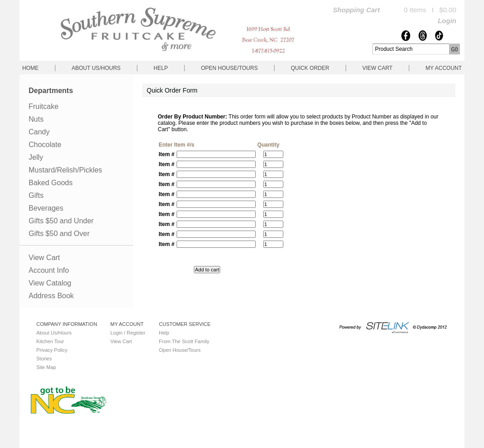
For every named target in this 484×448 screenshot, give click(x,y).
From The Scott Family (184, 341)
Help (161, 68)
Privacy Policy (52, 350)
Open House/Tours (230, 68)
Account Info (49, 270)
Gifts (36, 195)
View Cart (377, 68)
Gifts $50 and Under (61, 221)
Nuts (36, 119)
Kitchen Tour (50, 341)
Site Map (46, 367)
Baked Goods (51, 183)
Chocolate (45, 145)
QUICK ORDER (310, 68)
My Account (444, 68)
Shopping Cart (356, 10)
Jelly (36, 157)
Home (30, 68)
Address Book (51, 296)
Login (447, 21)
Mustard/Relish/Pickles (65, 170)
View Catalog (50, 283)
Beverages (46, 208)
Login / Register (128, 333)
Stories (44, 359)
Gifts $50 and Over (59, 234)
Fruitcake (44, 106)
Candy (39, 132)
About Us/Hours (96, 68)
